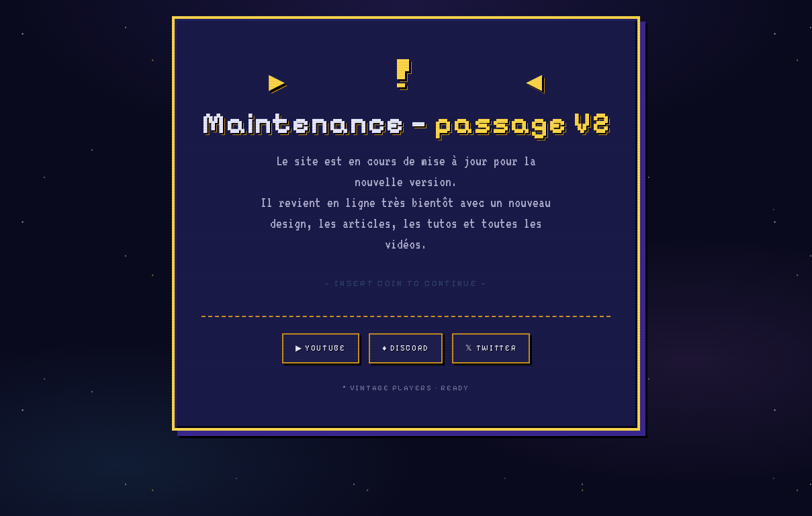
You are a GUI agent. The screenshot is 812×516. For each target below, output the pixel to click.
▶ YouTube (321, 348)
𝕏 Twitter (492, 348)
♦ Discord (407, 348)
